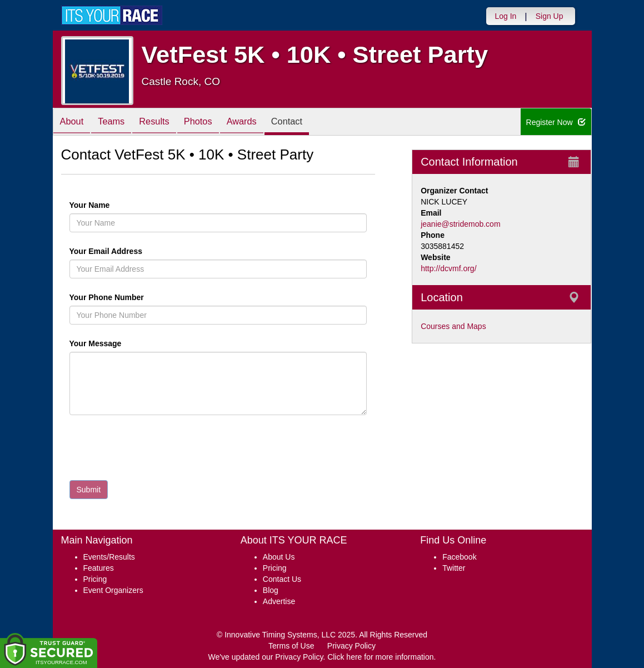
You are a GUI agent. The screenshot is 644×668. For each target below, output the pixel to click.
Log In (505, 16)
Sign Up (550, 16)
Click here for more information (380, 657)
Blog (271, 590)
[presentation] (154, 450)
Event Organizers (113, 590)
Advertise (279, 601)
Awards (260, 123)
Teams (117, 123)
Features (99, 568)
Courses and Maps (453, 326)
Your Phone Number (107, 297)
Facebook (459, 557)
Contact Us (282, 579)
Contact (309, 123)
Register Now (556, 122)
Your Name (109, 205)
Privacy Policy (351, 646)
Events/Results (109, 557)
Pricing (95, 579)
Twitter (454, 568)
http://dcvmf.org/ (448, 268)
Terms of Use (291, 646)
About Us (279, 557)
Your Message (114, 343)
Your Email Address (149, 251)
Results (164, 123)
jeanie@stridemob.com (460, 224)
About (74, 123)
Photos (212, 123)
